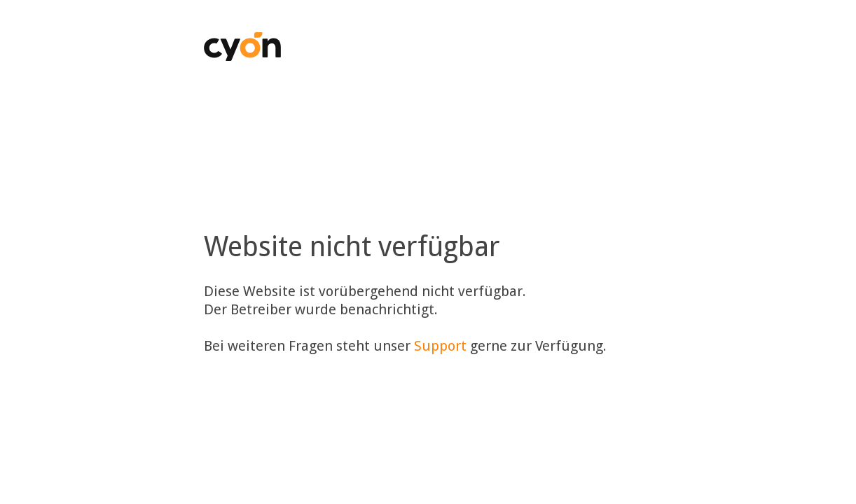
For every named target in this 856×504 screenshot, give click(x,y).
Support (440, 346)
